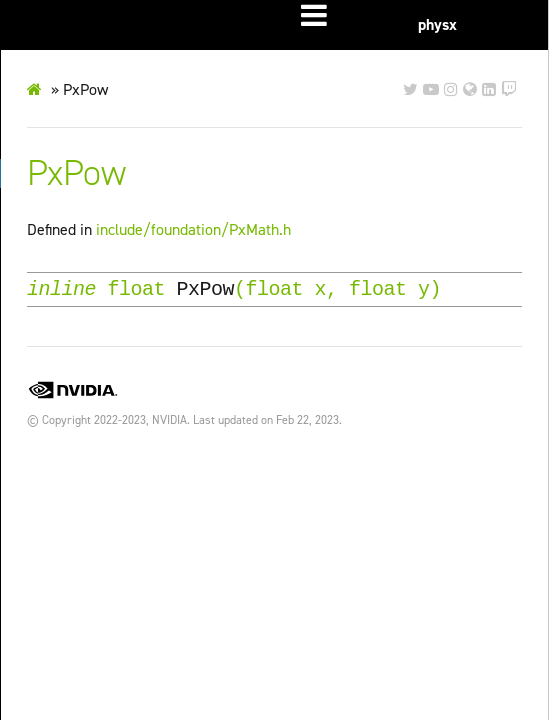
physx (437, 24)
